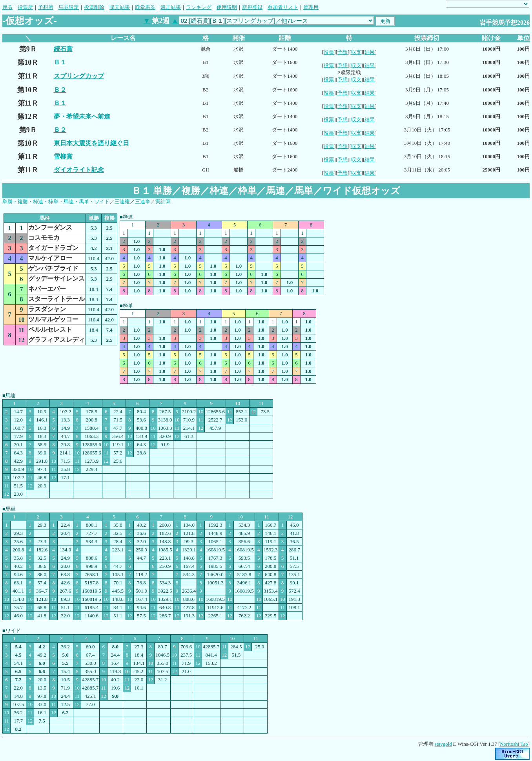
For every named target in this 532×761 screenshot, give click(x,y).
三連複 (122, 202)
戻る (7, 7)
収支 (356, 52)
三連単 (143, 202)
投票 (329, 52)
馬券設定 (69, 7)
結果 (370, 52)
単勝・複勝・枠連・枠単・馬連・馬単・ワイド (56, 202)
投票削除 (94, 7)
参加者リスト (283, 7)
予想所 (46, 7)
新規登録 (252, 7)
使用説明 (227, 7)
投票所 (25, 7)
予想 (343, 52)
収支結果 (120, 7)
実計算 (163, 202)
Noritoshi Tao (514, 744)
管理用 (311, 7)
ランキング (199, 7)
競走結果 (171, 7)
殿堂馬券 (145, 7)
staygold (443, 744)
